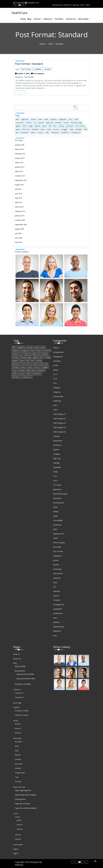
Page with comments (23, 804)
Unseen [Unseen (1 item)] (40, 133)
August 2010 (19, 185)
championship (58, 396)
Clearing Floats (20, 799)
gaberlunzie (57, 489)
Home (23, 19)
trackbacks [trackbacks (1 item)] (25, 133)
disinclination (58, 441)
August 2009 (19, 229)
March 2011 (19, 171)
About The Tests (19, 787)
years (55, 636)
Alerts (17, 746)
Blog (30, 19)
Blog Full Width (20, 666)
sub (54, 587)
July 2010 (18, 189)
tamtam (56, 596)
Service (38, 19)
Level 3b (20, 829)
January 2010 (20, 216)
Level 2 (17, 817)
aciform (56, 348)
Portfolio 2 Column (22, 711)
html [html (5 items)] (24, 126)
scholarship (57, 569)
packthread (57, 525)
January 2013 (20, 158)
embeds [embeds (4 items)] (58, 123)
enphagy (56, 463)
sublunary (57, 591)
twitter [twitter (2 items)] (33, 133)
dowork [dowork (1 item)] (41, 123)
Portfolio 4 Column (22, 715)
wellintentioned (59, 627)
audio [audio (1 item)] (46, 119)
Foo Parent (57, 485)
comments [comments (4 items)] (20, 123)
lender (55, 507)
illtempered (57, 498)
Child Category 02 (59, 419)
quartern (56, 565)
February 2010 (20, 211)
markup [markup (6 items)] (61, 126)
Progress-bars (20, 773)
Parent (56, 538)
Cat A (55, 374)
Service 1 (18, 724)
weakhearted (58, 613)
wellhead (56, 622)
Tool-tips (18, 781)
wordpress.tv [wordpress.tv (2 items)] (76, 133)
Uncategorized (58, 605)
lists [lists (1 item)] (55, 126)
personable (57, 547)
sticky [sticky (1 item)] (49, 129)
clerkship (56, 436)
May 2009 (19, 242)
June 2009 (19, 238)
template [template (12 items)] (79, 129)
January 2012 (20, 167)
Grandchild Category (60, 494)
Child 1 (56, 405)
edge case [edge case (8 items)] (50, 123)
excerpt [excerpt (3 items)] (66, 123)
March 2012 (19, 163)
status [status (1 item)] (43, 129)
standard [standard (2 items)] (35, 129)
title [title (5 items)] (17, 133)
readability (38, 69)
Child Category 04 (59, 427)
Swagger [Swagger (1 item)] (64, 129)
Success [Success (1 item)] (56, 129)
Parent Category (59, 543)
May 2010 (19, 198)
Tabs (17, 777)
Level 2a (18, 835)
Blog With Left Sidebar (23, 684)
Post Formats (26, 69)
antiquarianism (58, 352)
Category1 (57, 388)
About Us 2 (17, 659)
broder (56, 365)
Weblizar (19, 865)
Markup (56, 512)
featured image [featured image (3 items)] (76, 123)
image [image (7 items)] (30, 126)
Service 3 (18, 733)
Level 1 (16, 814)
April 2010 (19, 202)
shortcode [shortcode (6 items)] (26, 129)
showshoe (57, 578)
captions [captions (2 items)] (54, 119)
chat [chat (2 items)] (70, 119)
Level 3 (19, 820)
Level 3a (20, 825)
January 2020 (20, 145)
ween (55, 618)
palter (55, 529)
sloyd (55, 582)
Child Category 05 (59, 432)
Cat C (55, 383)
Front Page (17, 703)
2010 (50, 44)
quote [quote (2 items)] (18, 129)
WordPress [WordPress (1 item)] (65, 133)
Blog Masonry (20, 671)
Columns (18, 759)
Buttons (18, 755)
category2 (57, 392)
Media (55, 516)
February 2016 (20, 154)
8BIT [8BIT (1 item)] (18, 119)
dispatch (56, 450)
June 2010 (19, 194)
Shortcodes (84, 19)
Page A (16, 849)
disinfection (57, 445)
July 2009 (18, 233)
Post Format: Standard (29, 64)
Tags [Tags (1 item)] (71, 129)
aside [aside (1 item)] (40, 119)
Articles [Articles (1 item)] (33, 119)
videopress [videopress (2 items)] (55, 133)
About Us (48, 19)
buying (55, 370)
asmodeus (57, 361)
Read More (20, 92)
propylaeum (57, 556)
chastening (57, 401)
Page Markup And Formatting (25, 795)
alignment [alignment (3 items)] (25, 119)
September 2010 (21, 180)
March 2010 (19, 207)
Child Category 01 (59, 414)
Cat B (55, 379)
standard (47, 69)
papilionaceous (59, 534)
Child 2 (56, 410)
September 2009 (21, 225)
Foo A (55, 476)
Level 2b (18, 839)
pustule (56, 560)
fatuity (55, 472)
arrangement (58, 357)
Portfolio (59, 19)
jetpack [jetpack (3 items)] (37, 126)
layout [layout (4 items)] (45, 126)
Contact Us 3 (20, 697)
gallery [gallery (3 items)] (18, 126)
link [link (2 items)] (50, 126)
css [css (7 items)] (35, 123)
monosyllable (58, 520)
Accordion (18, 742)
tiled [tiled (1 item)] (86, 129)
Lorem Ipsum (18, 845)
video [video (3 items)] (47, 133)
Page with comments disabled (26, 808)
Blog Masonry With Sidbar (26, 679)
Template (57, 600)
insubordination (59, 503)
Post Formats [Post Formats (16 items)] (80, 126)
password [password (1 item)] (70, 126)
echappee (57, 454)
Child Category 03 (59, 423)
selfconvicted (58, 574)
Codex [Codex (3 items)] (76, 119)
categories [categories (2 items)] (63, 119)
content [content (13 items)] (29, 123)
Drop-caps (19, 764)
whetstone (57, 631)
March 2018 (19, 149)
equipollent (57, 467)
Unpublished (58, 609)
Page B (16, 853)
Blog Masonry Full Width (25, 674)
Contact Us (71, 19)
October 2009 (20, 220)
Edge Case (57, 458)
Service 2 (18, 728)
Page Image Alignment (23, 790)
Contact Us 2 (20, 693)
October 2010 (20, 176)
